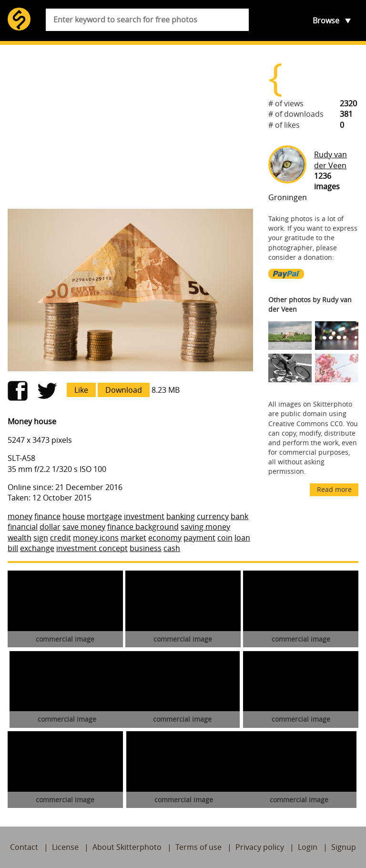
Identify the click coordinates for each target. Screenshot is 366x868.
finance (47, 516)
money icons (96, 538)
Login (308, 847)
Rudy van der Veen (330, 160)
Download (124, 390)
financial (23, 527)
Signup (344, 847)
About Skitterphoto (127, 847)
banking (181, 516)
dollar (50, 527)
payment (199, 538)
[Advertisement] (130, 127)
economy (165, 538)
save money (84, 527)
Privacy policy (260, 847)
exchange (37, 548)
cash (172, 548)
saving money (205, 527)
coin (225, 538)
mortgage (104, 516)
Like (81, 390)
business (146, 548)
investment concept (92, 548)
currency (213, 516)
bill (13, 548)
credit (61, 538)
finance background (143, 527)
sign (41, 538)
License (65, 847)
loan (242, 538)
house (74, 516)
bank (239, 516)
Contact (24, 847)
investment (144, 516)
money (20, 516)
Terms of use (198, 847)
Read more (334, 489)
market (133, 538)
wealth (20, 538)
